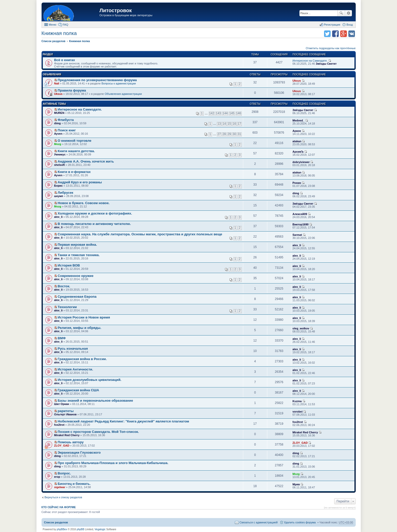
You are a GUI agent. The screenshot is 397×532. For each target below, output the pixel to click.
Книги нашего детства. (76, 151)
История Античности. (75, 369)
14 (224, 124)
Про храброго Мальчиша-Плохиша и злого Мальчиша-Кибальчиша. (113, 463)
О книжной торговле (75, 141)
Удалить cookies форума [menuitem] (300, 522)
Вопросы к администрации (119, 83)
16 (234, 124)
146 (239, 113)
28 (224, 134)
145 (232, 113)
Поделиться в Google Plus (344, 34)
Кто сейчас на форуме (59, 507)
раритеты (66, 411)
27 (219, 134)
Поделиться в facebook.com (335, 34)
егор (57, 477)
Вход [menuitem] (350, 25)
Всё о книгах (65, 60)
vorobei (298, 412)
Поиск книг (67, 130)
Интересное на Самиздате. (310, 61)
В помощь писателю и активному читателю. (94, 224)
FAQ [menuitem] (65, 25)
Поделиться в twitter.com (327, 34)
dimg (58, 123)
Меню (53, 25)
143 (218, 113)
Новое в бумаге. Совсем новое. (84, 203)
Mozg (58, 144)
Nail (57, 83)
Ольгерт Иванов (65, 414)
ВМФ (62, 338)
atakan (297, 141)
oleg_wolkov (301, 328)
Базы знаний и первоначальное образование (95, 401)
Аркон (297, 131)
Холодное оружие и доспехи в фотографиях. (95, 213)
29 (229, 134)
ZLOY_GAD (62, 446)
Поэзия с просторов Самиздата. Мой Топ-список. (98, 432)
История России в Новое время (84, 317)
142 (212, 113)
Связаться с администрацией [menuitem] (258, 522)
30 (234, 134)
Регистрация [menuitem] (332, 25)
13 (219, 124)
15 (229, 124)
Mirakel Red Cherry (67, 435)
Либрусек (66, 193)
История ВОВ (69, 265)
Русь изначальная (73, 349)
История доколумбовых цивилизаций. (90, 380)
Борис (59, 186)
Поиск (341, 13)
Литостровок (116, 10)
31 (239, 134)
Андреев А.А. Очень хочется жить (86, 161)
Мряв (296, 484)
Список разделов (56, 522)
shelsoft (60, 165)
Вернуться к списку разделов (63, 497)
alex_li (59, 217)
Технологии (67, 307)
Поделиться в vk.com (352, 34)
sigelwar (60, 487)
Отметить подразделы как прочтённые (331, 48)
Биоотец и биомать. (74, 484)
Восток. (64, 286)
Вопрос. (64, 473)
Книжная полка (59, 33)
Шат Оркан (62, 404)
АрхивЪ (298, 152)
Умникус (60, 154)
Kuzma (297, 401)
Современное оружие (76, 276)
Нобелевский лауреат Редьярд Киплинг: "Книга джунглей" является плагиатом (124, 421)
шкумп (59, 196)
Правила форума (72, 90)
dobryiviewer (301, 162)
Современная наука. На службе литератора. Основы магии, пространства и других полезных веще (140, 234)
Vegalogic (100, 529)
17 (239, 124)
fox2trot (59, 425)
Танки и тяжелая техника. (79, 255)
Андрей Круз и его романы (80, 182)
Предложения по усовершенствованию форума (97, 80)
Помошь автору (71, 442)
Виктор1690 (301, 224)
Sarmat (297, 235)
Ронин (297, 183)
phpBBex (62, 529)
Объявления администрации (123, 94)
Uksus (297, 81)
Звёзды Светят (326, 64)
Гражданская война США (78, 390)
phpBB (81, 529)
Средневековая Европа (77, 297)
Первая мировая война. (77, 245)
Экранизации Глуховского (79, 453)
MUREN (59, 113)
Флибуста (66, 120)
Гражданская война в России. (82, 359)
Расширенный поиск (348, 13)
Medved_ (299, 120)
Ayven (58, 134)
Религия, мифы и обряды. (80, 328)
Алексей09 (300, 214)
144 (225, 113)
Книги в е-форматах (74, 172)
